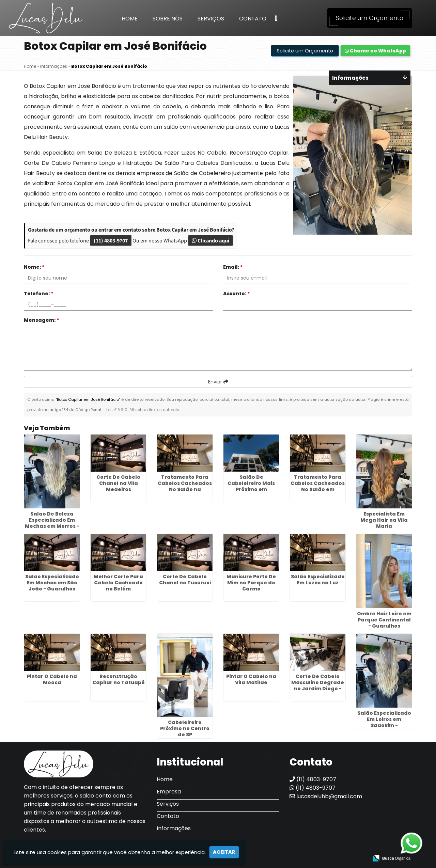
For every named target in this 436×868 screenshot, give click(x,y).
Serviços (211, 19)
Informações (174, 828)
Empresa (169, 792)
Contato (253, 19)
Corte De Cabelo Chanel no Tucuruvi (185, 580)
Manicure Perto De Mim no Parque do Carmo (251, 583)
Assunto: (237, 294)
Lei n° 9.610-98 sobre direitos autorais (143, 410)
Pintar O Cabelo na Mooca (52, 679)
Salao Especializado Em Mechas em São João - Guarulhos (52, 583)
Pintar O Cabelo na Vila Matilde (251, 679)
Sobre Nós (168, 19)
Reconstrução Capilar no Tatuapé (119, 679)
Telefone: (39, 294)
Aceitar (224, 852)
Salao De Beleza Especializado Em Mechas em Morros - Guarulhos (52, 523)
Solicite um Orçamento (370, 18)
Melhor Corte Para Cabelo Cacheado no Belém (118, 583)
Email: (233, 267)
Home (130, 19)
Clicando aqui (211, 240)
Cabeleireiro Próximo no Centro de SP (185, 728)
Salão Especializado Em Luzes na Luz (318, 580)
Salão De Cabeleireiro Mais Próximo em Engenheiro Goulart (251, 486)
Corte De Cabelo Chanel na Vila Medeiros (118, 483)
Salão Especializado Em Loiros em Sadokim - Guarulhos (384, 722)
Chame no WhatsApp (375, 51)
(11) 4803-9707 (111, 240)
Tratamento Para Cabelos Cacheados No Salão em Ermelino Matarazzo (318, 486)
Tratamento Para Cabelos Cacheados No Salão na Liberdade (185, 486)
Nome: (34, 267)
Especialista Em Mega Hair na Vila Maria (384, 520)
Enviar (218, 382)
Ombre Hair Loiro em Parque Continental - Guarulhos (384, 620)
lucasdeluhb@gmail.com (326, 796)
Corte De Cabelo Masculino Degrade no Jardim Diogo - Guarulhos (318, 685)
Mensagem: (42, 320)
